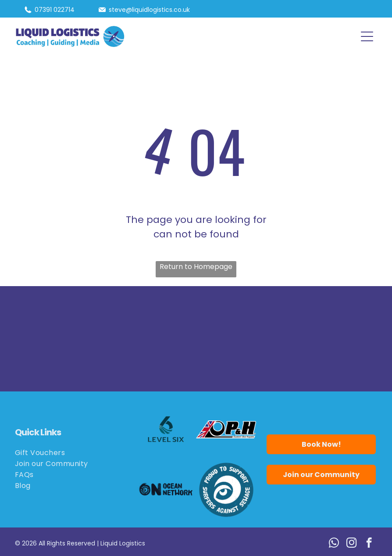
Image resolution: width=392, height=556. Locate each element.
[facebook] (369, 544)
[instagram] (351, 544)
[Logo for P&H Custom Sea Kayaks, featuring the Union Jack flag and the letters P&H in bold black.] (226, 429)
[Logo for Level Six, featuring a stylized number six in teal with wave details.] (166, 429)
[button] (367, 36)
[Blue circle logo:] (226, 490)
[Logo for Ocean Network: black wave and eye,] (166, 490)
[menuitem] (71, 453)
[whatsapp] (334, 544)
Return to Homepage (196, 267)
